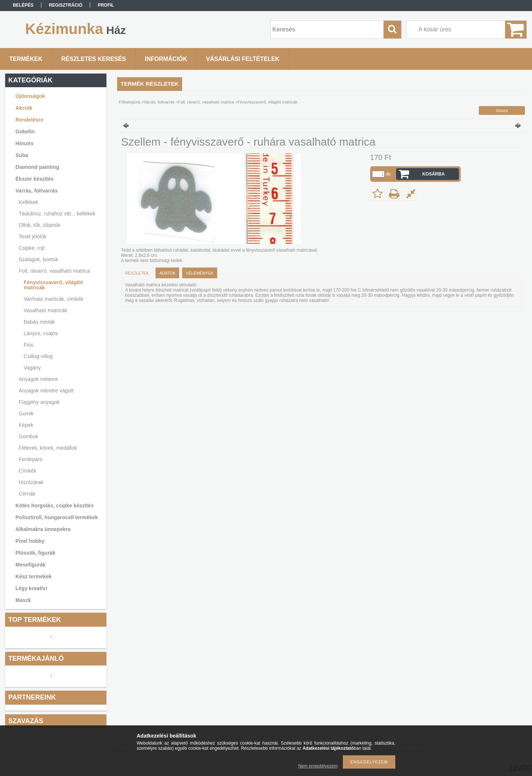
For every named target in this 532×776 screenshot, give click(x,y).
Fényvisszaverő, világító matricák (53, 285)
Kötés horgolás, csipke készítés (55, 506)
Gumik (26, 413)
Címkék (28, 471)
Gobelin (25, 132)
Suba (22, 155)
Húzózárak (31, 482)
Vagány (32, 368)
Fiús (28, 345)
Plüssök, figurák (35, 553)
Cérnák (27, 494)
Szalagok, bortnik (39, 259)
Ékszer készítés (35, 179)
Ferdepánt (31, 459)
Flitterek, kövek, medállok (48, 448)
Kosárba (434, 174)
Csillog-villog (38, 356)
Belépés (23, 5)
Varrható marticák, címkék (54, 299)
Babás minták (39, 322)
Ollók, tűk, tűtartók (40, 225)
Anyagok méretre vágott (46, 391)
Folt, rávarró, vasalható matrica (54, 271)
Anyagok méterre (39, 379)
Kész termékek (34, 576)
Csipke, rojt (32, 248)
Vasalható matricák (45, 310)
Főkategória (130, 102)
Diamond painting (37, 167)
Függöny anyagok (39, 402)
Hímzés (25, 143)
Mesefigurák (31, 565)
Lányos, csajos (41, 333)
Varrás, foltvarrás (37, 191)
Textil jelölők (33, 236)
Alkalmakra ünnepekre (43, 529)
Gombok (29, 436)
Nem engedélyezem (318, 766)
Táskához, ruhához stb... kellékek (57, 214)
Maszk (23, 600)
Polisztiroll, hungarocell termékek (57, 517)
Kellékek (29, 202)
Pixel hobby (30, 541)
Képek (26, 425)
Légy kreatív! (31, 588)
